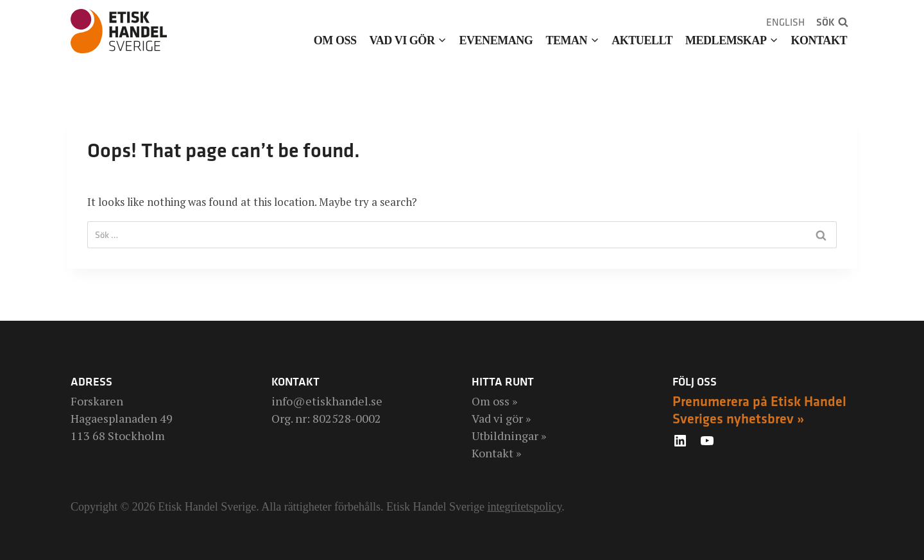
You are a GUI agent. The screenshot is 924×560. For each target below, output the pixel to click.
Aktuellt (642, 40)
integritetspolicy (525, 507)
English (785, 22)
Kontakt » (496, 453)
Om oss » (494, 401)
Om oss (335, 40)
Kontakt (819, 40)
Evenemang (496, 40)
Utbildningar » (509, 436)
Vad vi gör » (501, 418)
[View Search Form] (832, 22)
